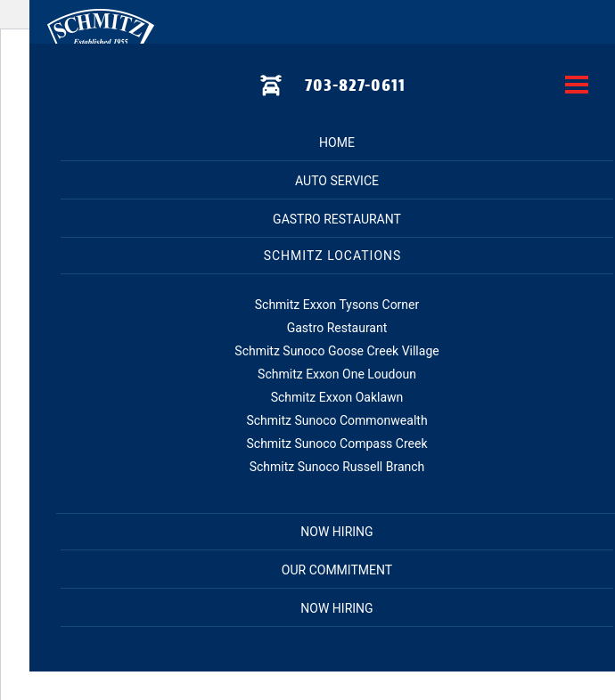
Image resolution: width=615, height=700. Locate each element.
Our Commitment (337, 570)
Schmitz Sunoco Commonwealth (336, 420)
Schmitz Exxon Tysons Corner (337, 305)
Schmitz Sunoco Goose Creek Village (336, 351)
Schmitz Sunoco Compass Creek (336, 444)
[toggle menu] (577, 86)
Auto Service (337, 181)
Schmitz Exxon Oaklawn (337, 397)
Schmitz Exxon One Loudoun (337, 374)
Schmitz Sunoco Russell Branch (337, 467)
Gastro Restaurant (337, 219)
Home (337, 142)
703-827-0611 (355, 85)
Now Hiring (336, 608)
